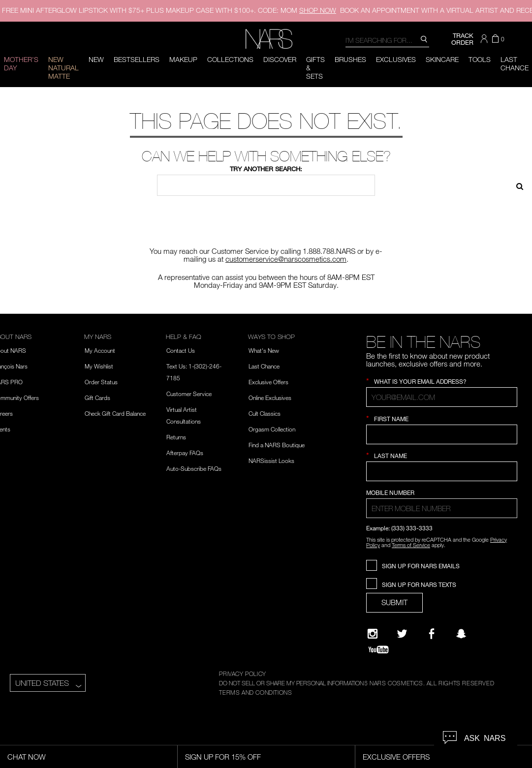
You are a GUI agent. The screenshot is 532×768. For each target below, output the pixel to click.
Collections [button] (230, 59)
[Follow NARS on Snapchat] (461, 634)
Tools (480, 59)
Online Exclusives (270, 398)
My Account (100, 350)
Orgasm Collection (272, 429)
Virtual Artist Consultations (184, 415)
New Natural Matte (63, 68)
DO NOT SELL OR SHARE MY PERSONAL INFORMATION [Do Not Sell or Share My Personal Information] (291, 683)
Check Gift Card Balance (115, 413)
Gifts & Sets (315, 68)
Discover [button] (280, 59)
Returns (176, 437)
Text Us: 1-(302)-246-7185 (194, 372)
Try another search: (266, 169)
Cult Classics (265, 413)
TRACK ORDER (462, 39)
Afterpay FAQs (185, 453)
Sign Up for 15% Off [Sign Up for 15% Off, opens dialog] (223, 757)
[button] (485, 39)
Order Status (101, 382)
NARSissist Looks (271, 461)
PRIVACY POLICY (242, 674)
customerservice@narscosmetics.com (286, 259)
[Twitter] (402, 634)
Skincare (442, 59)
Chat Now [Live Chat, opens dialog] (27, 757)
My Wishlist (99, 366)
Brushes (350, 59)
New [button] (96, 59)
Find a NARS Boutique (277, 445)
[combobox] (387, 40)
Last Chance (264, 366)
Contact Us (181, 350)
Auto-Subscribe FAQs (194, 468)
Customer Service (189, 394)
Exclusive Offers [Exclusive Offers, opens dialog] (396, 757)
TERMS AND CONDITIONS (255, 692)
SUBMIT (394, 602)
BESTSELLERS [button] (137, 59)
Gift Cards (97, 398)
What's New (264, 350)
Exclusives (396, 59)
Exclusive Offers (268, 382)
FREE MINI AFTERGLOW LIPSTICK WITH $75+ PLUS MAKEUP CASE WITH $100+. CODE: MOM (169, 10)
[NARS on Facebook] (432, 634)
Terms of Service (411, 545)
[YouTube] (378, 649)
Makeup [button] (183, 59)
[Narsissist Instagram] (373, 634)
